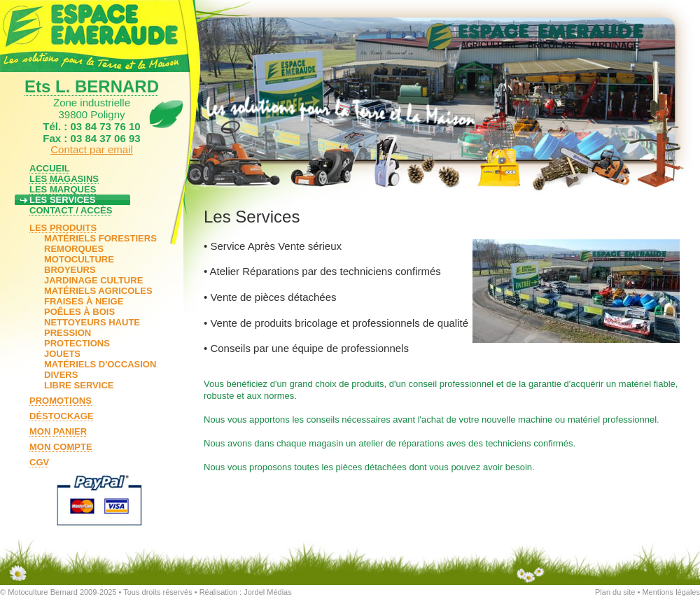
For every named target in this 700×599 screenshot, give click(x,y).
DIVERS (61, 375)
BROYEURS (70, 270)
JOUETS (62, 354)
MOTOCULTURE (79, 259)
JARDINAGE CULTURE (93, 280)
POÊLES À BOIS (79, 312)
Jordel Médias (267, 592)
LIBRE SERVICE (79, 385)
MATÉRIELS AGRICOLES (98, 291)
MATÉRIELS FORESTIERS (100, 238)
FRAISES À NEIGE (84, 301)
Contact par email (92, 149)
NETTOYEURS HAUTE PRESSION (92, 327)
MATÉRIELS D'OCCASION (100, 364)
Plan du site (615, 592)
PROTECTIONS (77, 343)
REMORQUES (74, 249)
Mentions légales (671, 592)
